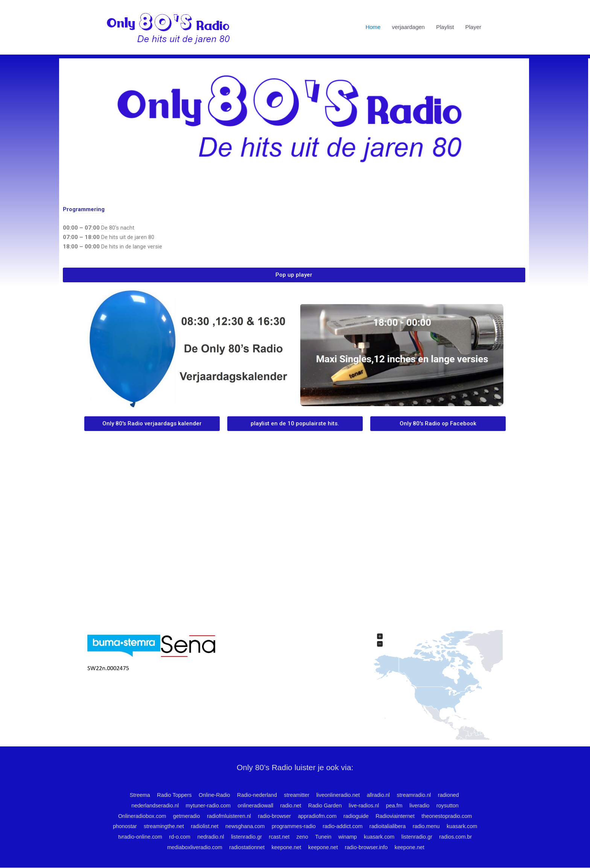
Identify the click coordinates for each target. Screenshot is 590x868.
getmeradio (182, 816)
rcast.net (319, 837)
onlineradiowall (254, 806)
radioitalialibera (411, 827)
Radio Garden (326, 806)
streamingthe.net (178, 827)
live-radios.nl (367, 806)
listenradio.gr (284, 837)
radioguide (359, 816)
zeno (343, 837)
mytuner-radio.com (205, 806)
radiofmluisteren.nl (226, 816)
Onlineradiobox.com (135, 816)
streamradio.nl (419, 795)
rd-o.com (215, 837)
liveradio (425, 806)
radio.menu (452, 827)
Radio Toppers (168, 795)
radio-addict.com (364, 827)
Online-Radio (210, 795)
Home (373, 27)
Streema (132, 795)
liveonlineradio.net (339, 795)
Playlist (445, 27)
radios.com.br (158, 847)
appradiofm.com (318, 816)
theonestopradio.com (453, 816)
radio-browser (274, 816)
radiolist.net (220, 827)
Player (473, 27)
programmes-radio (313, 827)
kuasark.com (127, 837)
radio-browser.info (391, 847)
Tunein (365, 837)
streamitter (296, 795)
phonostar (137, 827)
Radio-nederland (255, 795)
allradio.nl (381, 795)
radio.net (290, 806)
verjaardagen (408, 27)
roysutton (455, 806)
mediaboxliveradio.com (211, 847)
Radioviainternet (400, 816)
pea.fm (399, 806)
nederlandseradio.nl (149, 806)
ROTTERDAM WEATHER (295, 591)
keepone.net (308, 847)
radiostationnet (266, 847)
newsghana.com (262, 827)
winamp (390, 837)
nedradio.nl (247, 837)
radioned (455, 795)
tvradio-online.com (174, 837)
